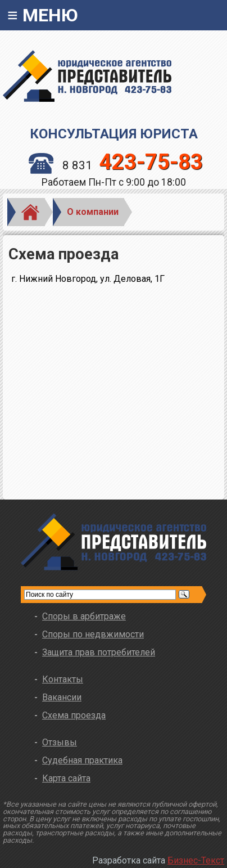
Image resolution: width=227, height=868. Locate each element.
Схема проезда (74, 715)
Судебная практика (82, 760)
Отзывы (60, 742)
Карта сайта (66, 778)
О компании (93, 212)
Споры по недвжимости (93, 634)
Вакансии (62, 697)
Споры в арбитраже (84, 616)
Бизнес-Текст (196, 860)
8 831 (116, 165)
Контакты (63, 679)
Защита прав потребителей (99, 652)
